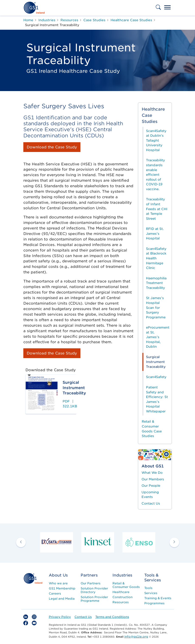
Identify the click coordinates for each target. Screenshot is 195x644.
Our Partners (90, 583)
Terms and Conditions (112, 617)
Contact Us (151, 503)
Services (151, 593)
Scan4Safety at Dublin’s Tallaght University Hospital (156, 141)
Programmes (154, 603)
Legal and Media (62, 599)
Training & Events (158, 598)
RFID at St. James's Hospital (155, 234)
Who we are (58, 583)
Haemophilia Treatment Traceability (156, 283)
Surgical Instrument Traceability (156, 362)
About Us (58, 575)
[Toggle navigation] (167, 8)
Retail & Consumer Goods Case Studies (152, 429)
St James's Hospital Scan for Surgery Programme (156, 308)
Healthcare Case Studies (153, 115)
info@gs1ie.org (136, 637)
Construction (123, 597)
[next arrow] (174, 542)
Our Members (153, 479)
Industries (122, 575)
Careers (55, 593)
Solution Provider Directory (94, 590)
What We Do (152, 473)
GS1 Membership (62, 588)
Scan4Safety (156, 377)
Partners (89, 575)
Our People (151, 486)
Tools (148, 588)
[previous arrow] (21, 542)
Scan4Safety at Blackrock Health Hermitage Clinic (156, 258)
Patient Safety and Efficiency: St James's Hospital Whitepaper (157, 399)
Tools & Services (153, 578)
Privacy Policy (60, 617)
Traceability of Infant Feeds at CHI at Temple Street (157, 209)
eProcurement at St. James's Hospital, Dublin (158, 337)
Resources (121, 602)
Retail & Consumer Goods (126, 585)
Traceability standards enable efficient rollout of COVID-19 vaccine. (155, 175)
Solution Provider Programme (94, 599)
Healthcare (121, 592)
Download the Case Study (52, 147)
